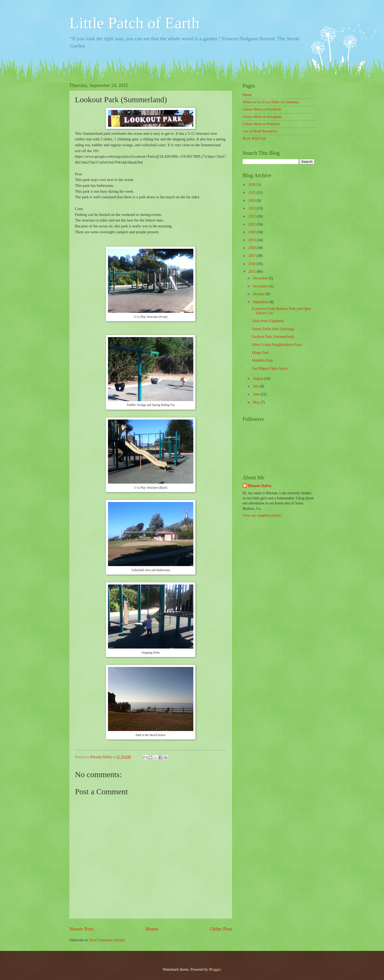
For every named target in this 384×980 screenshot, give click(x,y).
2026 (252, 185)
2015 (252, 272)
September (261, 302)
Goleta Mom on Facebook (262, 109)
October (259, 294)
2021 (252, 224)
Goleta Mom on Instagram (262, 117)
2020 (252, 232)
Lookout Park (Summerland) (273, 337)
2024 (252, 201)
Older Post (221, 929)
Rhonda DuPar (260, 486)
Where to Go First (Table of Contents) (271, 102)
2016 (252, 264)
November (261, 286)
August (259, 379)
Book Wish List (254, 138)
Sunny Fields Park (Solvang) (273, 329)
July (256, 386)
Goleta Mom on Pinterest (261, 124)
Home (152, 929)
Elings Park (260, 353)
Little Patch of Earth (134, 23)
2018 (252, 248)
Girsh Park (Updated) (268, 321)
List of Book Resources (260, 131)
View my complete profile (262, 515)
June (257, 394)
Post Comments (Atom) (107, 940)
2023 (252, 208)
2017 (252, 256)
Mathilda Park (262, 360)
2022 (252, 216)
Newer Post (81, 929)
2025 (252, 193)
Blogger (215, 969)
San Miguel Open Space (270, 368)
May (257, 402)
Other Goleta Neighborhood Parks (277, 345)
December (261, 278)
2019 (252, 240)
